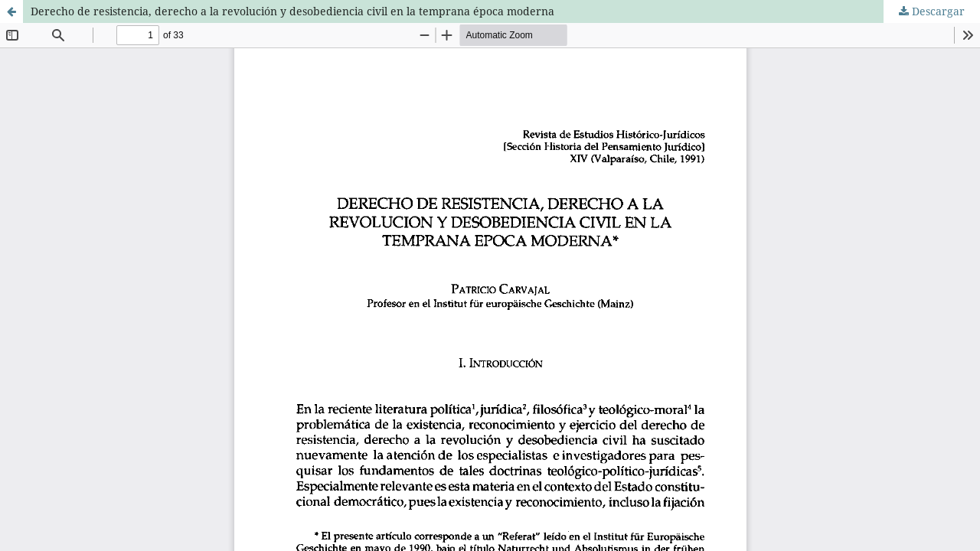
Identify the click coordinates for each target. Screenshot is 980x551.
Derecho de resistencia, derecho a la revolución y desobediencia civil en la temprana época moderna (292, 11)
